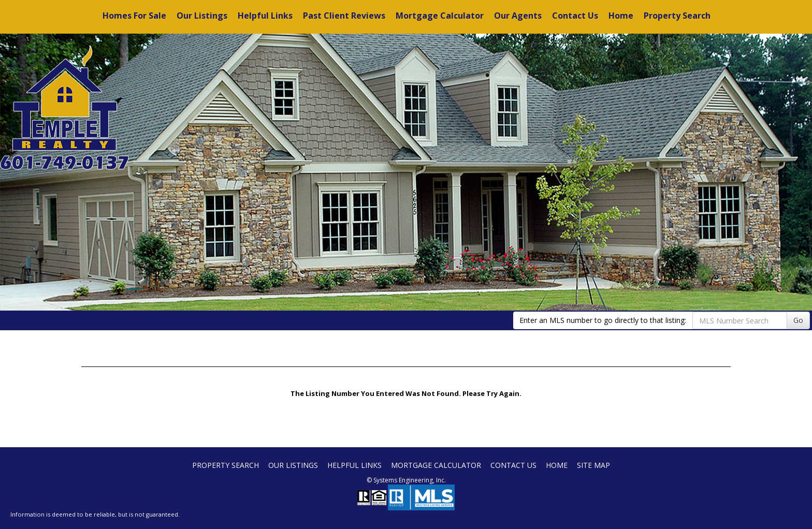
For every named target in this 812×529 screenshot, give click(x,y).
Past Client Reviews (344, 16)
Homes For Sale (134, 16)
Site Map (593, 465)
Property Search (677, 16)
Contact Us (575, 16)
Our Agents (518, 16)
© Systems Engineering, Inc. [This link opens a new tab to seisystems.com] (406, 480)
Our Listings (202, 16)
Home (621, 16)
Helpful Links (265, 16)
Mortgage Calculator (440, 16)
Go (798, 320)
